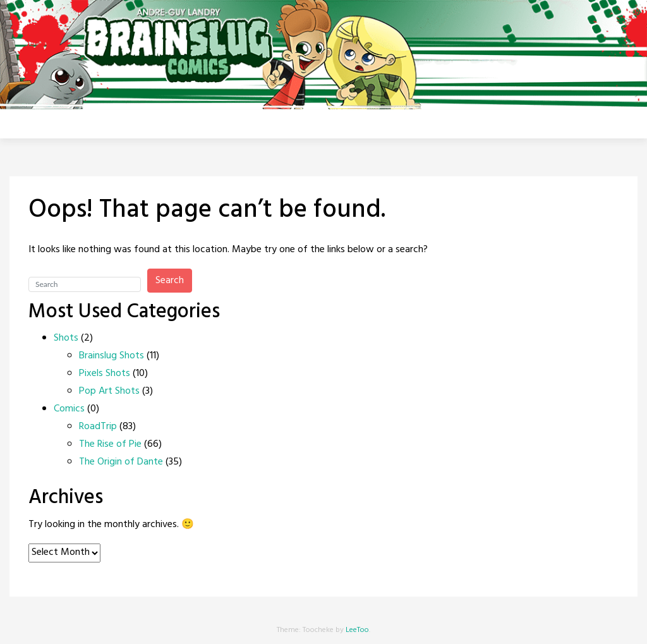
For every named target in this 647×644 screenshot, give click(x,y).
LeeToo (357, 630)
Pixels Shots (105, 374)
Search (170, 281)
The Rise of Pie (110, 444)
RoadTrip (98, 427)
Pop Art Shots (109, 391)
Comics (69, 409)
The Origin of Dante (121, 462)
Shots (66, 338)
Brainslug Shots (112, 356)
